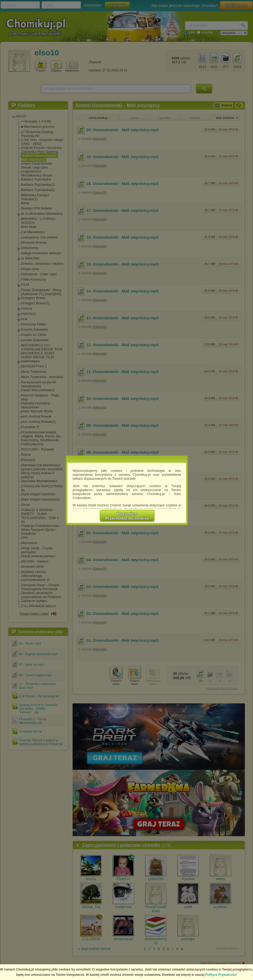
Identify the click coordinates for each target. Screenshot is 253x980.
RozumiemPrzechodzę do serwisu (127, 516)
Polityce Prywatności (221, 975)
